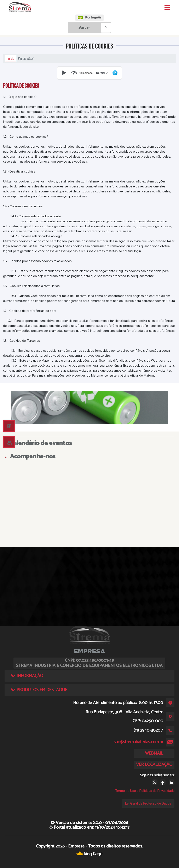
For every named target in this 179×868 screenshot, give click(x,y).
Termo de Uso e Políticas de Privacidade (145, 791)
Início (11, 58)
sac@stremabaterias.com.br (138, 742)
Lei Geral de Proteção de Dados (148, 803)
